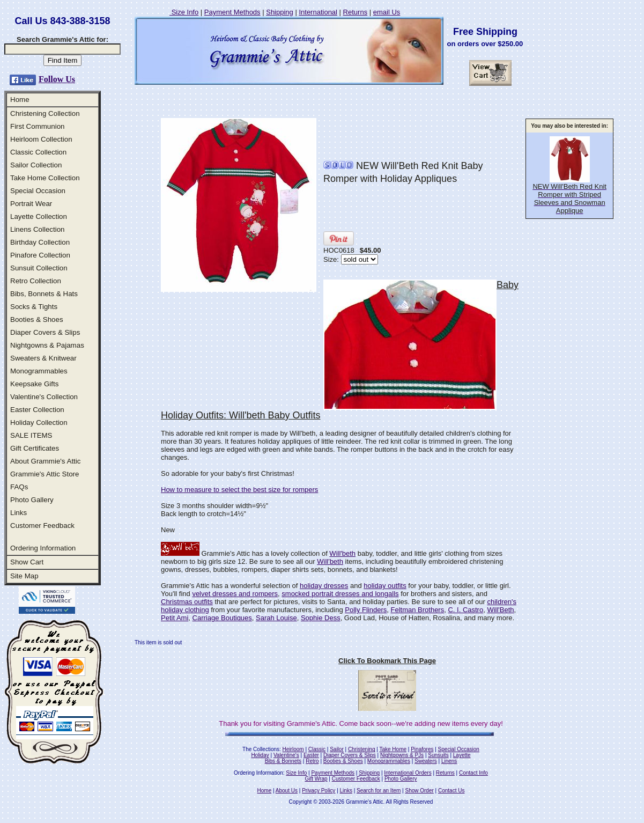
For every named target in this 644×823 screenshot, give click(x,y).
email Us (387, 12)
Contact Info (473, 773)
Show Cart (27, 562)
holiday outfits (385, 586)
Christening (362, 749)
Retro (312, 761)
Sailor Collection (36, 165)
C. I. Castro (465, 610)
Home (20, 100)
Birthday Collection (40, 242)
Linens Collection (38, 229)
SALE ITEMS (31, 435)
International (318, 12)
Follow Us (57, 79)
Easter (311, 755)
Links (18, 513)
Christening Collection (45, 113)
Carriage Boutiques (222, 618)
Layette (462, 755)
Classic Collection (38, 152)
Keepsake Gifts (34, 384)
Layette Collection (39, 216)
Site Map (24, 576)
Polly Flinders (366, 610)
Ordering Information (43, 548)
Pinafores (422, 749)
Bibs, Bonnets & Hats (44, 294)
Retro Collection (36, 281)
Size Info (184, 12)
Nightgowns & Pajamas (47, 345)
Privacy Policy (319, 791)
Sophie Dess (321, 618)
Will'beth (342, 553)
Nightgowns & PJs (402, 755)
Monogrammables (39, 371)
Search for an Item (379, 791)
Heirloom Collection (41, 139)
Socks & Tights (34, 307)
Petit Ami (175, 618)
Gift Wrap (316, 779)
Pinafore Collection (40, 255)
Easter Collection (37, 410)
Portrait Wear (31, 204)
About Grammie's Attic (45, 461)
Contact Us (451, 791)
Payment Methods (232, 12)
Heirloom (293, 749)
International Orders (408, 773)
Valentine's (286, 755)
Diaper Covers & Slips (45, 332)
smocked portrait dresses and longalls (340, 594)
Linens (449, 761)
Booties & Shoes (37, 319)
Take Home (393, 749)
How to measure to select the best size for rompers (239, 490)
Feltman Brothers (418, 610)
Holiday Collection (39, 422)
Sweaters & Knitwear (43, 358)
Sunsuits (438, 755)
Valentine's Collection (44, 397)
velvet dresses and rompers (235, 594)
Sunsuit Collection (39, 268)
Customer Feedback (42, 526)
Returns (356, 12)
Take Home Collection (45, 178)
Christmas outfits (187, 602)
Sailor (337, 749)
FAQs (19, 487)
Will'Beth (500, 610)
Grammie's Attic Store (45, 474)
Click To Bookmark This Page (387, 661)
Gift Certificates (35, 448)
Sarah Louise (276, 618)
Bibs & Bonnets (283, 761)
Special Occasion (38, 191)
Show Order (419, 791)
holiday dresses (324, 586)
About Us (287, 791)
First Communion (37, 126)
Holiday (260, 755)
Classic (317, 749)
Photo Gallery (32, 500)
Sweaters (426, 761)
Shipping (280, 12)
